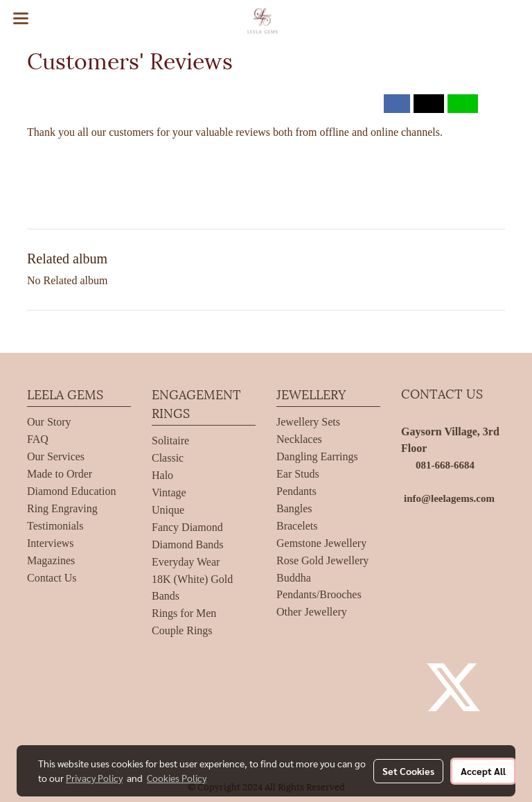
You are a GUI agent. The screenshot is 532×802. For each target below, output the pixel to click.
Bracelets (297, 526)
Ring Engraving (62, 508)
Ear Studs (298, 474)
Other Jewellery (312, 612)
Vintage (169, 492)
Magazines (51, 560)
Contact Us (52, 578)
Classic (168, 458)
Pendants (296, 491)
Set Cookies (408, 771)
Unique (168, 510)
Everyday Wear (186, 562)
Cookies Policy (177, 778)
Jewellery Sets (308, 422)
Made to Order (60, 474)
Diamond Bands (188, 544)
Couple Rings (182, 630)
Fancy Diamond (187, 527)
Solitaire (170, 441)
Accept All (483, 771)
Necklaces (299, 439)
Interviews (51, 543)
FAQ (38, 439)
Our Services (56, 456)
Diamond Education (71, 491)
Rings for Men (184, 613)
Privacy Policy (94, 778)
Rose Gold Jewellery (322, 560)
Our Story (49, 422)
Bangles (294, 508)
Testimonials (55, 526)
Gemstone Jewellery (321, 543)
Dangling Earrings (317, 456)
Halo (162, 475)
